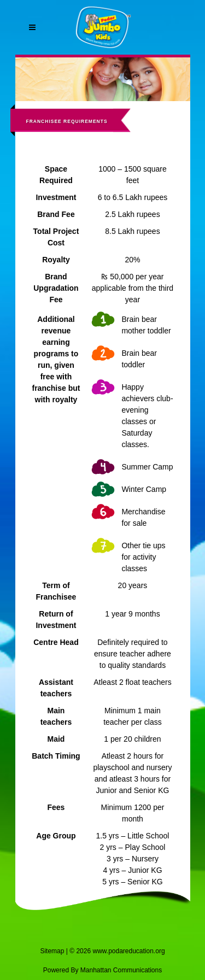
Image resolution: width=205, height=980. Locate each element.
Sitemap (52, 951)
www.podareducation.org (128, 951)
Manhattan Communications (121, 970)
